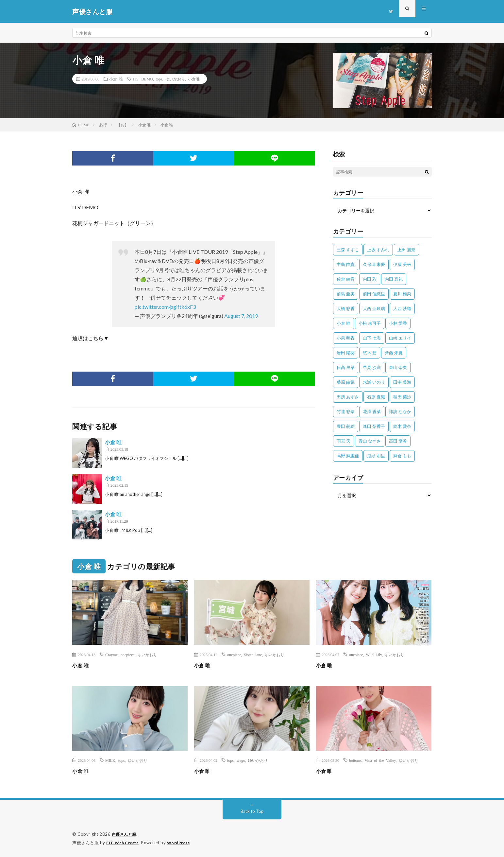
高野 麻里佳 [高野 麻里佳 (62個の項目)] (348, 456)
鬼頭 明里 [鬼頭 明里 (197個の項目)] (376, 456)
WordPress (183, 842)
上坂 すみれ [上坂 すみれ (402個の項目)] (378, 250)
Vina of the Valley (380, 760)
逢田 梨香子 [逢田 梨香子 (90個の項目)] (374, 426)
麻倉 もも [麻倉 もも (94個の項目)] (402, 456)
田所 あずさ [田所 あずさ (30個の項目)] (348, 397)
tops (159, 79)
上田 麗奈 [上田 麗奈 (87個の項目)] (406, 250)
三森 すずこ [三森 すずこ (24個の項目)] (348, 250)
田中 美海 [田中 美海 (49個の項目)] (402, 382)
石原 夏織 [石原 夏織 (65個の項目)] (376, 397)
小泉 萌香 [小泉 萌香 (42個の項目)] (346, 338)
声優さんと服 (125, 834)
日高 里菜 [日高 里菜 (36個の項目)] (346, 367)
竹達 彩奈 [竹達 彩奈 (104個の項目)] (346, 411)
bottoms (355, 760)
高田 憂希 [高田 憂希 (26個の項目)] (398, 441)
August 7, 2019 (241, 316)
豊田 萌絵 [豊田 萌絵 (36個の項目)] (346, 426)
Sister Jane (253, 655)
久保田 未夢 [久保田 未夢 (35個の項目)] (374, 264)
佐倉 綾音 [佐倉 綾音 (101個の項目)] (346, 279)
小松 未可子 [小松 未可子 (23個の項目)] (370, 323)
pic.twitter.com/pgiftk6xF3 (165, 307)
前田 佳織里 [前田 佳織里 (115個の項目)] (374, 294)
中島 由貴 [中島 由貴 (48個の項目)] (346, 264)
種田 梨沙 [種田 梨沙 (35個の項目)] (402, 397)
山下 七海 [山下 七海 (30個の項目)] (372, 338)
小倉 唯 (116, 79)
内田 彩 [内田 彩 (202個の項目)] (370, 279)
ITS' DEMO (143, 79)
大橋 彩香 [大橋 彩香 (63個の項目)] (346, 308)
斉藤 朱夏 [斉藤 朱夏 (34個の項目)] (394, 353)
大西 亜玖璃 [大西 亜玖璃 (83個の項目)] (374, 308)
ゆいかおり (175, 79)
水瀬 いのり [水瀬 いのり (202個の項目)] (374, 382)
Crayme (111, 655)
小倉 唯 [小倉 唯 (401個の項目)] (344, 323)
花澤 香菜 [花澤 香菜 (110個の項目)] (372, 411)
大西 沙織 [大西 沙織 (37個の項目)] (402, 308)
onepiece (128, 655)
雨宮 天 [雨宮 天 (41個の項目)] (344, 441)
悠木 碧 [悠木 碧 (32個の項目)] (370, 353)
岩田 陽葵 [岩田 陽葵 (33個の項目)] (346, 353)
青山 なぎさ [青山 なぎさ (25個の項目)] (370, 441)
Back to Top (252, 811)
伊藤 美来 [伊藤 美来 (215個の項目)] (402, 264)
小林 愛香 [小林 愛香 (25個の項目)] (398, 323)
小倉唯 (194, 79)
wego (241, 760)
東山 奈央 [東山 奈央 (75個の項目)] (398, 367)
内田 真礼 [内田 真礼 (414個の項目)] (394, 279)
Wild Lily (374, 655)
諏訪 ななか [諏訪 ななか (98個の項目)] (400, 411)
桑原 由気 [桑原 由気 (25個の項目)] (346, 382)
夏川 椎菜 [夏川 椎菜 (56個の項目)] (402, 294)
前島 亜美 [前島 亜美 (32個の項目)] (346, 294)
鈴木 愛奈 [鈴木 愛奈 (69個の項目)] (402, 426)
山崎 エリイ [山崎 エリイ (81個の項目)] (400, 338)
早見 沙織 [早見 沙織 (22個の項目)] (372, 367)
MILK (110, 760)
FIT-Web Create (124, 842)
